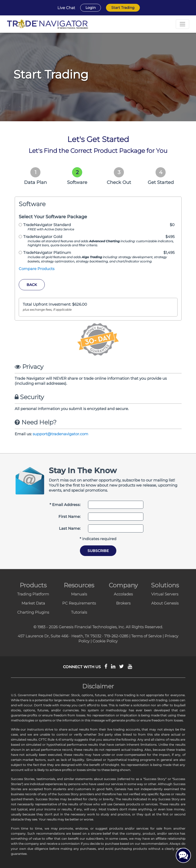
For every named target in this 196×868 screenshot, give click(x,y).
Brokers (123, 603)
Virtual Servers (165, 594)
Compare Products (37, 269)
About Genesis (165, 603)
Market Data (33, 603)
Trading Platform (33, 594)
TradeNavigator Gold (43, 237)
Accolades (123, 594)
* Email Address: (65, 505)
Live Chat (66, 8)
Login (91, 8)
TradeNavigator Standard (47, 225)
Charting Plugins (33, 612)
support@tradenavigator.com (60, 434)
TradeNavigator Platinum (47, 252)
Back (32, 285)
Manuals (79, 594)
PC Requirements (79, 603)
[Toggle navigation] (182, 24)
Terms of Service (146, 636)
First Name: (69, 516)
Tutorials (79, 612)
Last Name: (70, 528)
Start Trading (123, 8)
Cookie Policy (105, 641)
